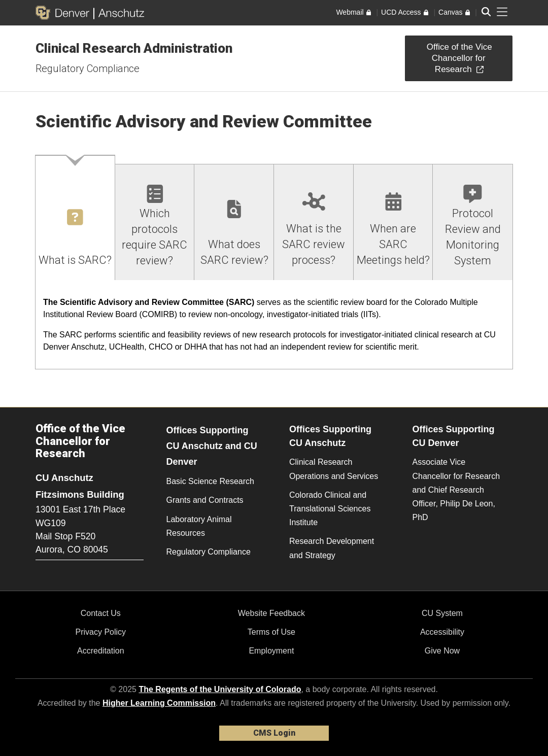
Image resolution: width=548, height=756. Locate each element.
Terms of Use (271, 632)
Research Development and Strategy (332, 548)
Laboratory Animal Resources (199, 526)
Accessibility (442, 632)
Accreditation (101, 651)
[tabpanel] (274, 325)
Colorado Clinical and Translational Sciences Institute (330, 509)
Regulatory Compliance (88, 68)
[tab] (75, 218)
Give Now (442, 651)
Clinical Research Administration (134, 48)
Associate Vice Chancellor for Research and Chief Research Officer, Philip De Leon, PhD (456, 490)
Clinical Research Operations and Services (334, 469)
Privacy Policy (101, 632)
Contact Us (101, 613)
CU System (442, 613)
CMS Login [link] (274, 733)
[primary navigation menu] (502, 12)
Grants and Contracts (205, 500)
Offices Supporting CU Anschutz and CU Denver (212, 446)
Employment (271, 651)
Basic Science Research (210, 481)
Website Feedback (271, 613)
